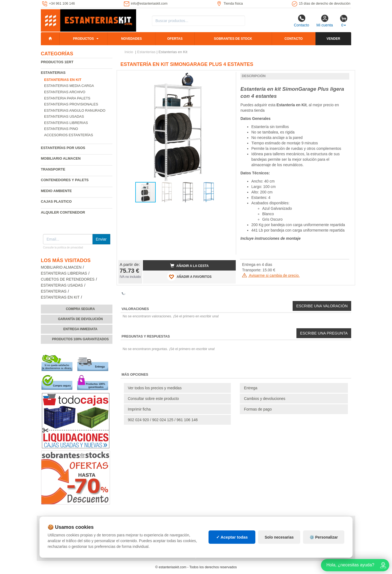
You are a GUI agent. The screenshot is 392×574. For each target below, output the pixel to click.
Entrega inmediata (80, 329)
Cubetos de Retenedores (68, 279)
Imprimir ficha (139, 409)
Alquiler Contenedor (63, 212)
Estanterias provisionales (71, 104)
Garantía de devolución (80, 319)
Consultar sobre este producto (154, 399)
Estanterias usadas (64, 116)
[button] (227, 77)
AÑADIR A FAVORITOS (189, 277)
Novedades (131, 39)
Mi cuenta (325, 21)
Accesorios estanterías (69, 135)
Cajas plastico (56, 201)
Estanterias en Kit (60, 297)
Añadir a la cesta (189, 266)
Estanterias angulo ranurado (75, 110)
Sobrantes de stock (233, 39)
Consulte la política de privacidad (63, 247)
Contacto (301, 21)
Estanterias (53, 73)
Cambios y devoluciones (265, 399)
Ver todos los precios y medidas (155, 388)
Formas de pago (258, 409)
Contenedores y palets (65, 180)
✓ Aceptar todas (232, 537)
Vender (333, 39)
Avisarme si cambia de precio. (271, 275)
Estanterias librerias (66, 123)
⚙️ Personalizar (324, 537)
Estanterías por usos (63, 148)
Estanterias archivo (65, 92)
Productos (83, 39)
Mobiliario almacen (61, 158)
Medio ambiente (56, 191)
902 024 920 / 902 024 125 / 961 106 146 (163, 420)
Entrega (251, 388)
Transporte (53, 169)
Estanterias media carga (69, 86)
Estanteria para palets (67, 98)
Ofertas (175, 39)
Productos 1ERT (57, 62)
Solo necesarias (279, 537)
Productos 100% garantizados (80, 339)
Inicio (129, 52)
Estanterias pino (61, 129)
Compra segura (80, 309)
